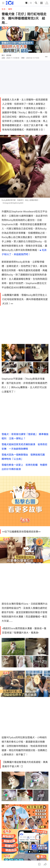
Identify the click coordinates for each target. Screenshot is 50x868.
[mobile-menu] (3, 3)
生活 (3, 9)
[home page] (10, 3)
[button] (46, 57)
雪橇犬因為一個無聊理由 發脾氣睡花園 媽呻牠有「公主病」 (24, 457)
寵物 (10, 9)
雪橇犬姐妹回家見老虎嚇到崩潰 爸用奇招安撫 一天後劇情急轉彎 (24, 446)
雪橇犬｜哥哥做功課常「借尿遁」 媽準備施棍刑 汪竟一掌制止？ (25, 436)
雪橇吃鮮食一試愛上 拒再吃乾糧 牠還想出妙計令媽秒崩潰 (24, 467)
